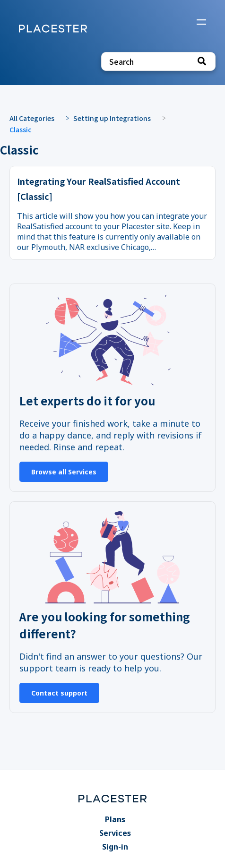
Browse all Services (64, 472)
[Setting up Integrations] (117, 117)
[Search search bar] (158, 61)
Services (115, 833)
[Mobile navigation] (201, 23)
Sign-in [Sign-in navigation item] (115, 847)
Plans (115, 819)
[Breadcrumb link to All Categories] (37, 117)
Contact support (59, 693)
